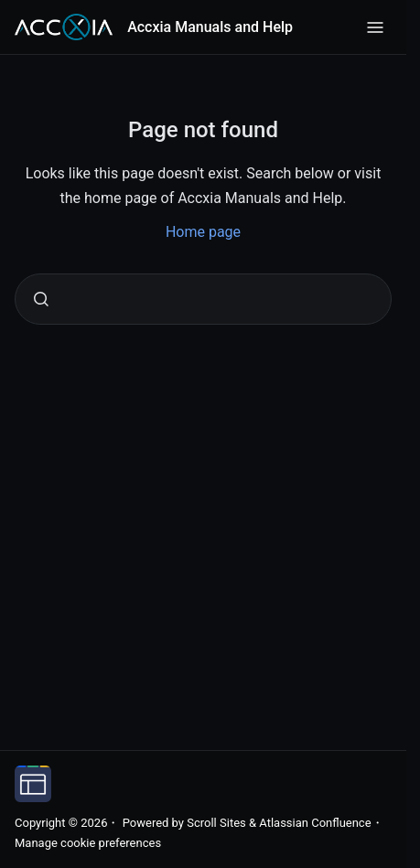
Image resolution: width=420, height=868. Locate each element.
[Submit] (41, 299)
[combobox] (203, 299)
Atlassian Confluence (315, 823)
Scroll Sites (216, 823)
